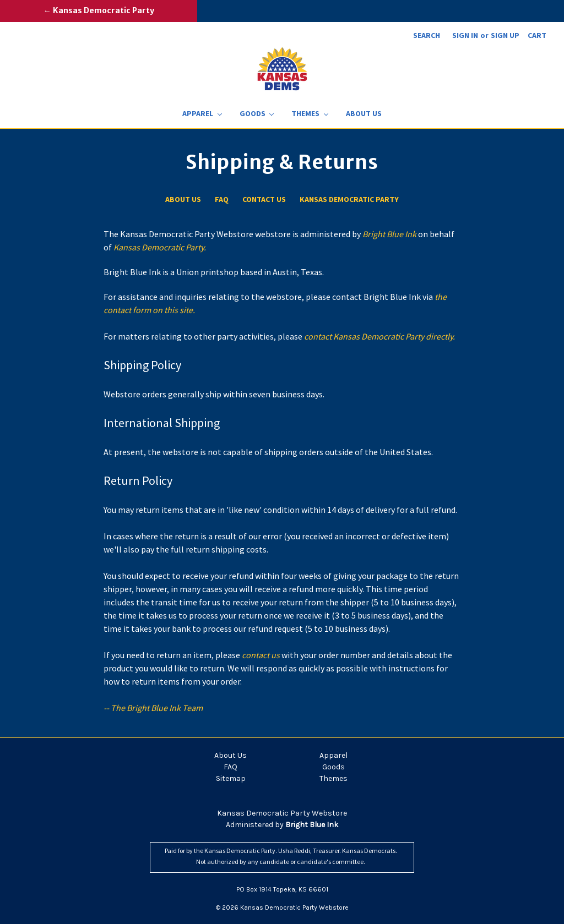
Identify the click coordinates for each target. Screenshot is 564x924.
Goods (257, 113)
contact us (262, 655)
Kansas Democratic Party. (160, 247)
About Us (364, 113)
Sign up (505, 35)
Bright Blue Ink (390, 234)
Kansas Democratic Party (349, 199)
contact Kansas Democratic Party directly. (379, 336)
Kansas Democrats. (370, 851)
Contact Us (264, 199)
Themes (310, 113)
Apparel (202, 113)
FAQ (222, 199)
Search (427, 35)
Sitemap (231, 778)
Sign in (465, 35)
